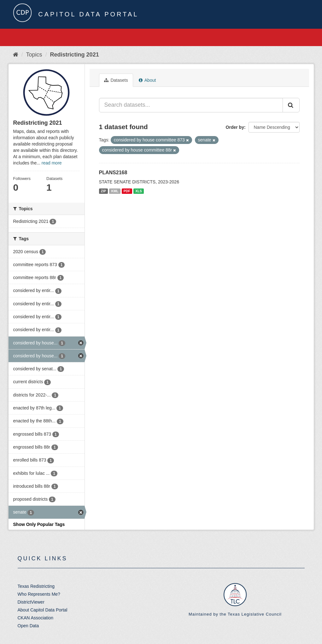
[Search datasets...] (191, 105)
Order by (235, 127)
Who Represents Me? (39, 594)
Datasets (116, 80)
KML (115, 191)
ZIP (103, 191)
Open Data (28, 626)
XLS (138, 191)
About (147, 80)
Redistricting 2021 (75, 55)
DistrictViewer (31, 602)
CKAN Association (36, 618)
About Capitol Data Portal (43, 610)
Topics (34, 55)
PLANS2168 (113, 173)
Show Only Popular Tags (39, 524)
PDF (127, 191)
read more (52, 163)
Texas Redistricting (36, 586)
